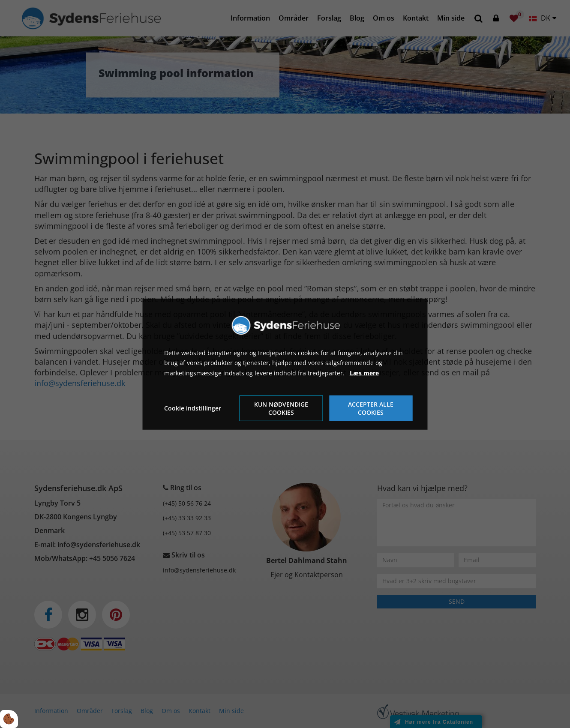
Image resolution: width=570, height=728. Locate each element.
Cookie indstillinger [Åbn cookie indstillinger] (193, 408)
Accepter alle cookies (371, 408)
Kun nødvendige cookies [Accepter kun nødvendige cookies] (281, 408)
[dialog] (285, 364)
